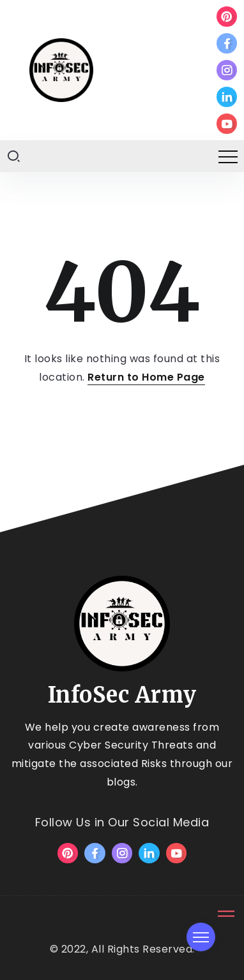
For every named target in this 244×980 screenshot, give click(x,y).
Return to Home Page (146, 377)
